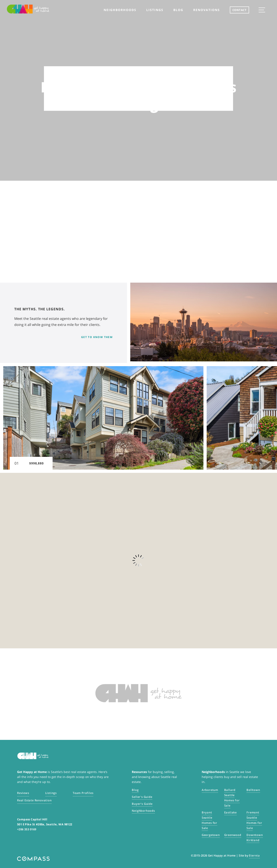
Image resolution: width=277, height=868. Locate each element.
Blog (178, 10)
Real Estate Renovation (34, 800)
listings (155, 10)
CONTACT (240, 10)
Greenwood (233, 835)
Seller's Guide (142, 797)
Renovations (207, 10)
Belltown (253, 790)
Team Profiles (83, 793)
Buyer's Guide (142, 804)
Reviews (23, 793)
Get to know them (97, 337)
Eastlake (230, 812)
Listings (51, 793)
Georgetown (211, 835)
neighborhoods (120, 10)
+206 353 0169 (27, 829)
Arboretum (210, 790)
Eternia (254, 855)
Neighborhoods (143, 811)
